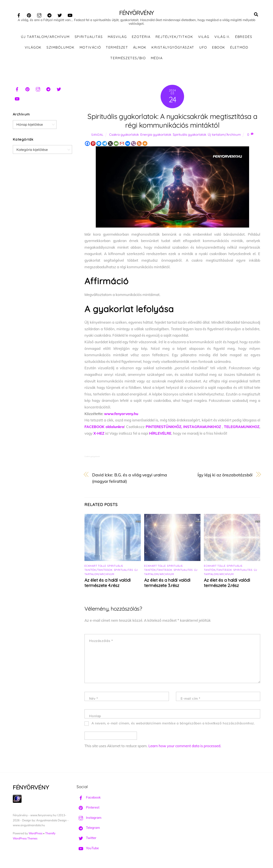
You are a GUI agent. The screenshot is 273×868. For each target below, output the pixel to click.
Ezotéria (141, 38)
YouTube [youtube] (88, 850)
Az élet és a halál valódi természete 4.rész (107, 584)
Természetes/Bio (128, 59)
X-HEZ (99, 435)
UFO (203, 49)
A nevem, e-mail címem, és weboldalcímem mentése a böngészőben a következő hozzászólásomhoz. (173, 725)
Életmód (239, 49)
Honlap (95, 718)
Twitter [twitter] (86, 840)
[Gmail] (122, 145)
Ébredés (244, 38)
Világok (33, 49)
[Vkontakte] (128, 145)
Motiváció (90, 49)
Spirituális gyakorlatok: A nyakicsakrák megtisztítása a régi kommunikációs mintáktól (172, 122)
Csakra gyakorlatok (124, 136)
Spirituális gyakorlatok (190, 136)
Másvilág (117, 38)
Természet (117, 49)
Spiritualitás (89, 38)
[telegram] (49, 15)
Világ (204, 38)
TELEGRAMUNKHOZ (242, 428)
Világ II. (222, 38)
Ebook (219, 49)
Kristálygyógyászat (173, 49)
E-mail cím (191, 700)
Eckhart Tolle (95, 567)
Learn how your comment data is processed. (185, 747)
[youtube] (70, 15)
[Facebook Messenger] (99, 145)
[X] (110, 145)
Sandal (97, 136)
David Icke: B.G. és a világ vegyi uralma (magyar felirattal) (130, 480)
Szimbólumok (61, 49)
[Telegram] (105, 145)
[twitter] (60, 15)
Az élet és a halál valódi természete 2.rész (227, 584)
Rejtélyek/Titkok (174, 38)
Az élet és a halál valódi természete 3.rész (167, 584)
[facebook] (19, 15)
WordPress (36, 835)
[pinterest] (29, 15)
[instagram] (39, 15)
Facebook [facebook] (89, 799)
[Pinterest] (93, 145)
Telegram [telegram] (88, 829)
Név (94, 700)
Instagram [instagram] (89, 819)
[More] (145, 145)
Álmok (140, 49)
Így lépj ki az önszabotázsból (225, 476)
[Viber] (133, 145)
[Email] (116, 145)
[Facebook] (87, 145)
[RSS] (139, 145)
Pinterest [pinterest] (88, 809)
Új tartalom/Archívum (45, 38)
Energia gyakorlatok (156, 136)
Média (157, 59)
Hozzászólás (101, 642)
